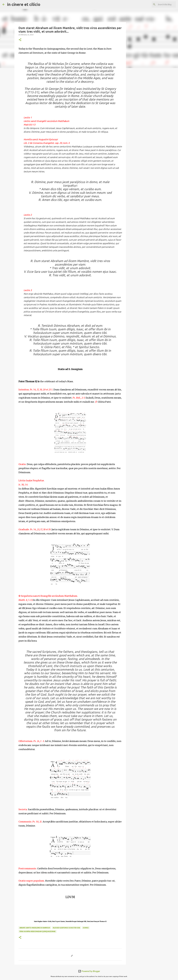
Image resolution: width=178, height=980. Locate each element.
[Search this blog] (163, 4)
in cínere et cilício (24, 4)
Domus (86, 928)
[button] (20, 40)
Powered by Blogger (89, 971)
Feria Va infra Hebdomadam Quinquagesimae (38, 931)
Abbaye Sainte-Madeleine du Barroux (35, 928)
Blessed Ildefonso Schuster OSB (66, 928)
